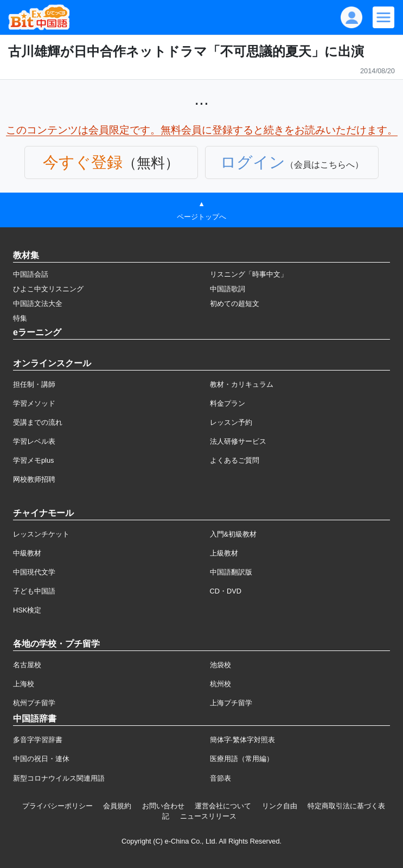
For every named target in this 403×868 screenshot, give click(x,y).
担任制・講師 (34, 384)
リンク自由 (280, 806)
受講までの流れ (38, 422)
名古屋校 (27, 665)
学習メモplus (33, 460)
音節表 (220, 778)
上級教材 (224, 553)
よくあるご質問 (235, 460)
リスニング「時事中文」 (249, 274)
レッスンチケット (41, 534)
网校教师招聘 (34, 479)
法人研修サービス (238, 441)
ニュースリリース (208, 816)
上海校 (24, 684)
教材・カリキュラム (242, 384)
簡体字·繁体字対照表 (243, 740)
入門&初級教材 (234, 534)
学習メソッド (34, 403)
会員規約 (117, 806)
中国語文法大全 (38, 304)
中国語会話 (31, 274)
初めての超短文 (235, 304)
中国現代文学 (34, 572)
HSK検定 (27, 610)
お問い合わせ (163, 806)
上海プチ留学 (231, 703)
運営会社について (223, 806)
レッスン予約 (231, 422)
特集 (20, 318)
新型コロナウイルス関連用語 (59, 778)
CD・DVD (226, 591)
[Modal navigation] (383, 17)
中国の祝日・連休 (41, 759)
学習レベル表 (34, 441)
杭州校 (220, 684)
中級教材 (27, 553)
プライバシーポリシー (57, 806)
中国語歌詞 (228, 289)
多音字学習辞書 (38, 740)
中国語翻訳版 (231, 572)
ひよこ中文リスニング (48, 289)
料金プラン (228, 403)
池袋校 (220, 665)
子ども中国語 (34, 591)
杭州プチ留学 (34, 703)
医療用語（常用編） (242, 759)
